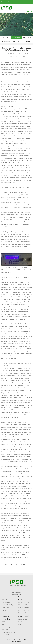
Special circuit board (24, 613)
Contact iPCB (22, 627)
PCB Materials (6, 630)
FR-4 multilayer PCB (24, 610)
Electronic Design (16, 41)
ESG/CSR (21, 624)
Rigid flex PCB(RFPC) (24, 608)
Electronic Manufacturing (9, 632)
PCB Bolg (6, 38)
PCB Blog (4, 600)
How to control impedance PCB (14, 567)
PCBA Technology (5, 41)
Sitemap (19, 641)
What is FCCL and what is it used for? (16, 564)
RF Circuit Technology (28, 38)
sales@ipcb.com (17, 595)
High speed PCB (23, 605)
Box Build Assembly (24, 622)
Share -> (25, 56)
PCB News (27, 41)
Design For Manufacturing (6, 626)
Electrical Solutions (7, 635)
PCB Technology (16, 38)
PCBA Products (23, 619)
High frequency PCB (24, 602)
